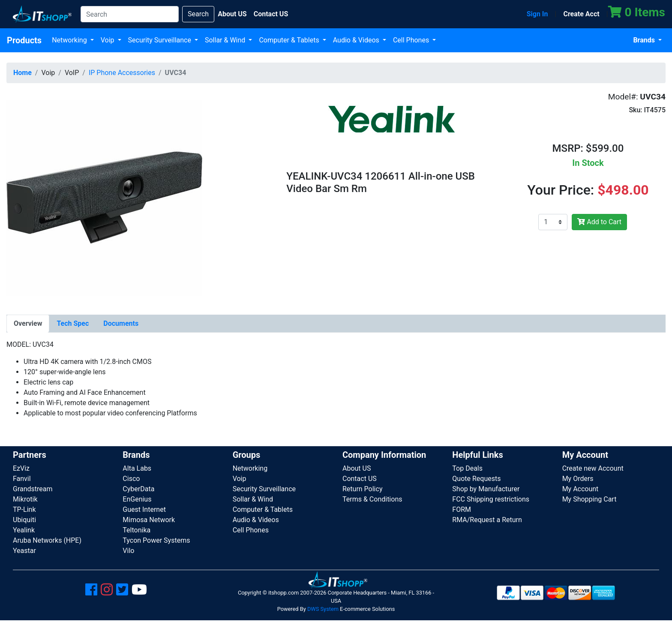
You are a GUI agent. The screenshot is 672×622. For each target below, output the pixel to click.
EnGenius (137, 499)
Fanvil (22, 479)
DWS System (323, 609)
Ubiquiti (24, 520)
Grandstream (33, 489)
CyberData (138, 489)
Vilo (128, 551)
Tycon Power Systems (156, 540)
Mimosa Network (149, 520)
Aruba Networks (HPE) (47, 540)
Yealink (24, 530)
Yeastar (24, 551)
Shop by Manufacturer (486, 489)
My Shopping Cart (589, 499)
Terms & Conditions (372, 499)
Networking (70, 40)
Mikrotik (25, 499)
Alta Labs (137, 468)
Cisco (131, 479)
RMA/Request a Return (487, 520)
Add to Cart (599, 222)
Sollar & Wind (226, 40)
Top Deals (467, 468)
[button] (104, 197)
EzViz (21, 468)
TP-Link (24, 509)
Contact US (360, 479)
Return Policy (362, 489)
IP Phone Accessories (122, 73)
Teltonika (136, 530)
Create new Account (593, 468)
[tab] (28, 324)
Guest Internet (144, 509)
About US (357, 468)
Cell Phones (412, 40)
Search (198, 14)
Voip (108, 40)
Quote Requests (476, 479)
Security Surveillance (160, 40)
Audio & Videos (357, 40)
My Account (580, 489)
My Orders (578, 479)
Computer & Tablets (290, 40)
